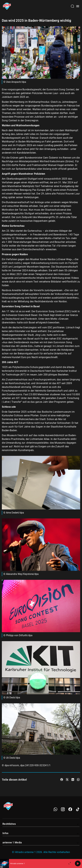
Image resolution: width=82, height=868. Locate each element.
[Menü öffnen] (78, 6)
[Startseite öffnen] (7, 6)
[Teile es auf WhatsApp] (78, 780)
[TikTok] (78, 809)
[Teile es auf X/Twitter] (67, 780)
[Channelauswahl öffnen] (72, 6)
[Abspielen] (78, 864)
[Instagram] (63, 809)
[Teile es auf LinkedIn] (73, 780)
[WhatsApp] (55, 809)
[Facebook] (70, 809)
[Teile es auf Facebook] (62, 780)
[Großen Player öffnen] (70, 864)
